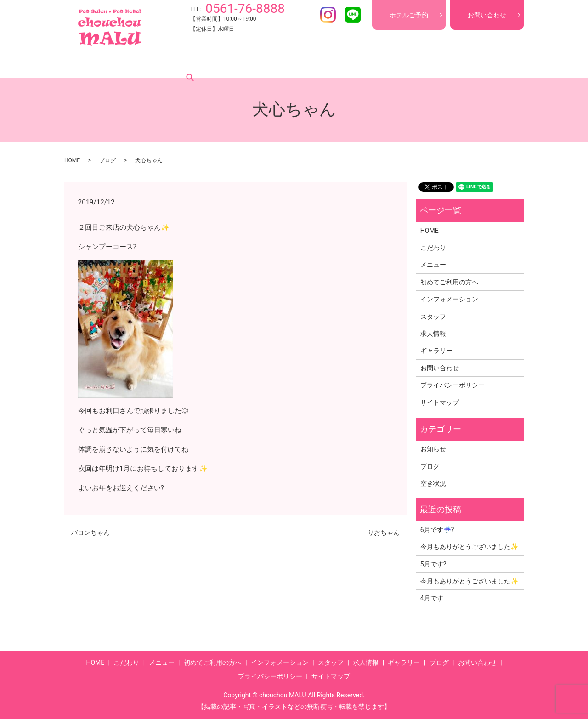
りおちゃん (384, 532)
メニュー (163, 64)
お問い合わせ (487, 15)
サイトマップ (440, 402)
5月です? (433, 564)
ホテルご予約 (409, 15)
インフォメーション (288, 64)
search (491, 64)
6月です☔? (437, 530)
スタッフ (343, 64)
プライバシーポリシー (452, 385)
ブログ (462, 64)
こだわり (124, 64)
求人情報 (381, 64)
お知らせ (433, 449)
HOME (89, 64)
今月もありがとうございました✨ (469, 547)
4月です (432, 598)
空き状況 (433, 483)
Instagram (328, 15)
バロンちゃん (90, 532)
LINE (353, 15)
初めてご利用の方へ (217, 64)
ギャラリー (423, 64)
